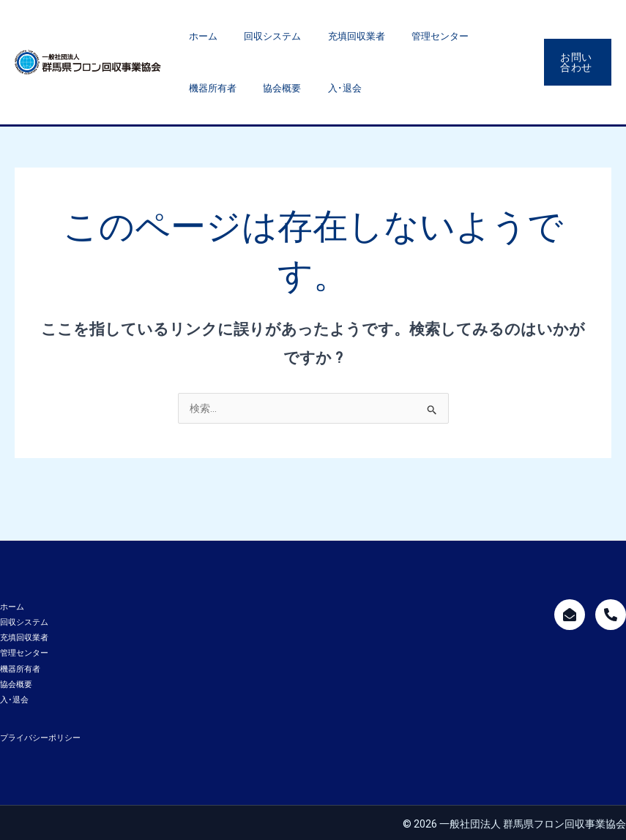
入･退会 (258, 88)
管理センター (411, 36)
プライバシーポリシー (40, 736)
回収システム (261, 36)
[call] (611, 615)
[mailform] (570, 615)
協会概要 (204, 88)
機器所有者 (482, 36)
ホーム (200, 36)
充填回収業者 (336, 36)
